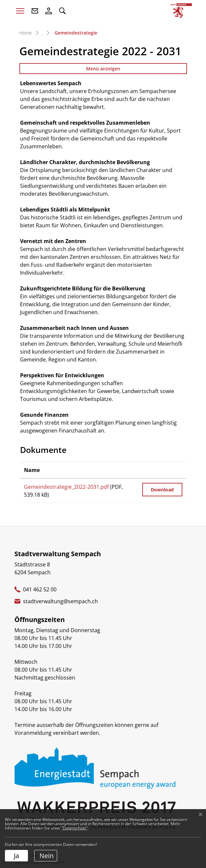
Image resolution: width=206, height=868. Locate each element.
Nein (46, 856)
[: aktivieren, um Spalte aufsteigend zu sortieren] (162, 470)
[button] (62, 11)
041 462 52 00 (40, 589)
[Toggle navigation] (20, 11)
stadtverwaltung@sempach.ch (60, 601)
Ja (16, 856)
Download (162, 490)
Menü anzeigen (103, 69)
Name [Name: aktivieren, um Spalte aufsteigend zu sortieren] (32, 470)
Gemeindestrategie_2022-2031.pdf (66, 487)
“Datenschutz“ (75, 828)
